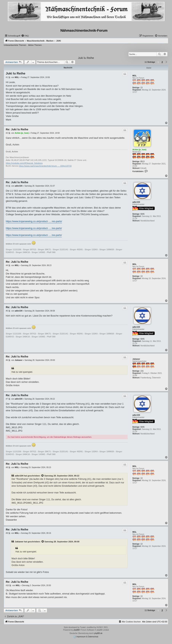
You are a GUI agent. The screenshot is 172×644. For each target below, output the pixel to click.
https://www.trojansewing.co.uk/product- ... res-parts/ (34, 221)
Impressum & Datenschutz (86, 637)
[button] (166, 62)
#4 (7, 265)
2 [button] (162, 62)
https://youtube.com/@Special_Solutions (24, 163)
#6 (7, 360)
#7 (7, 399)
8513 (142, 162)
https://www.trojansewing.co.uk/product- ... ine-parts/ (34, 228)
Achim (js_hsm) (139, 150)
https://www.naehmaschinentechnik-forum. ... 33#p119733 (45, 166)
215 (142, 371)
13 (141, 88)
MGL (134, 76)
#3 (7, 186)
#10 (7, 585)
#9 (7, 533)
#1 (7, 77)
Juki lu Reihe (86, 58)
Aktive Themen (35, 45)
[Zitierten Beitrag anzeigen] (43, 476)
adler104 (136, 202)
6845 (142, 214)
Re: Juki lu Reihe (17, 129)
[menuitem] (25, 36)
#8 (7, 467)
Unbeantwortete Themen (15, 45)
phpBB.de (98, 633)
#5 (7, 311)
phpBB (76, 630)
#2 (7, 133)
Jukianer (136, 359)
